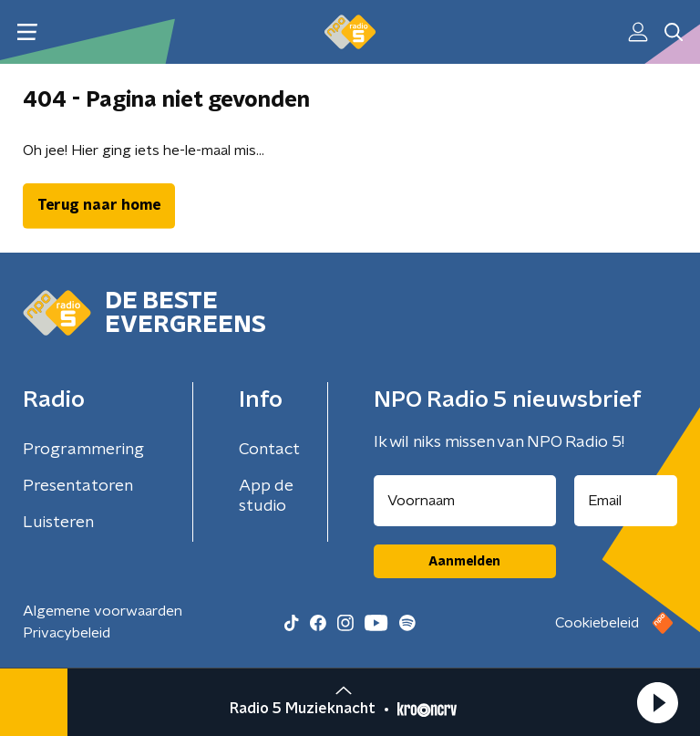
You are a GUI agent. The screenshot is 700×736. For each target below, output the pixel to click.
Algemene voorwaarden (103, 611)
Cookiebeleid (597, 623)
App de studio (266, 496)
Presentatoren (78, 486)
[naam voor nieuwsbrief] (465, 501)
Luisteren (58, 523)
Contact (269, 450)
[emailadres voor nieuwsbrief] (626, 501)
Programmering (83, 450)
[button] (657, 702)
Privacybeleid (67, 633)
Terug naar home (99, 205)
